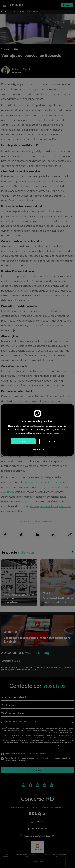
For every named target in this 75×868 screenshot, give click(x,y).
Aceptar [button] (23, 441)
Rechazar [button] (52, 441)
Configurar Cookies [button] (37, 449)
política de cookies (51, 433)
